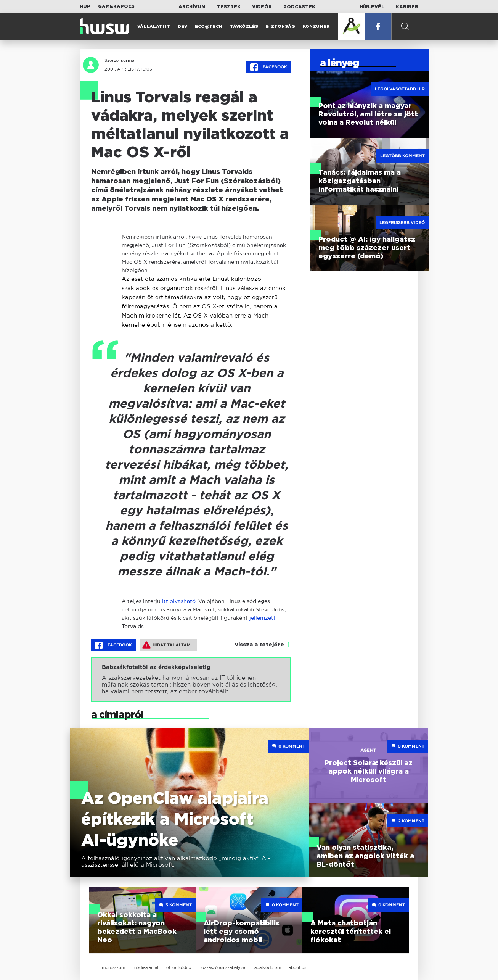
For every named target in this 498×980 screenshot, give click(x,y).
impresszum (113, 967)
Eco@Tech (209, 27)
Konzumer (316, 27)
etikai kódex (179, 967)
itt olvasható (179, 601)
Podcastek (299, 7)
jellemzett (263, 618)
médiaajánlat (146, 967)
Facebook (269, 67)
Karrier (407, 7)
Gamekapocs (116, 6)
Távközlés (244, 27)
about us (297, 967)
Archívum (192, 7)
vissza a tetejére (259, 645)
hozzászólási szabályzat (223, 967)
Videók (262, 7)
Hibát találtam (166, 645)
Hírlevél (372, 7)
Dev (182, 27)
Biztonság (280, 27)
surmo (128, 60)
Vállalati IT (154, 27)
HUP (85, 6)
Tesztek (229, 7)
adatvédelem (268, 967)
